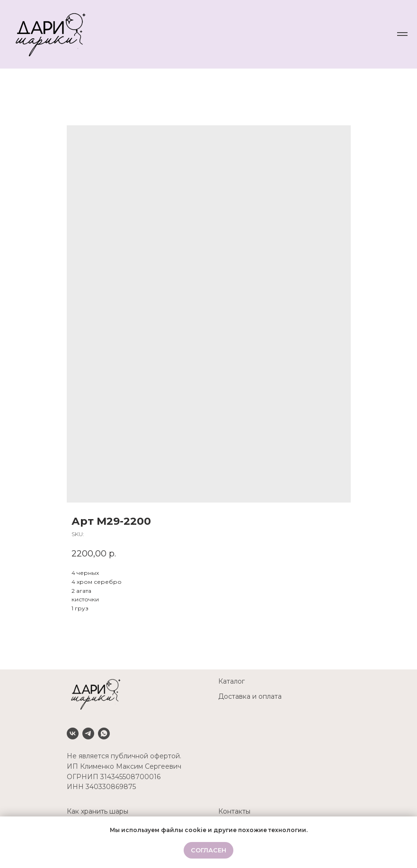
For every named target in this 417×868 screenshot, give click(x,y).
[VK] (73, 733)
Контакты (234, 811)
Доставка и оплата (250, 696)
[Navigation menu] (402, 34)
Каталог (231, 681)
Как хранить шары (98, 811)
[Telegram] (88, 733)
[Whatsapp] (104, 733)
